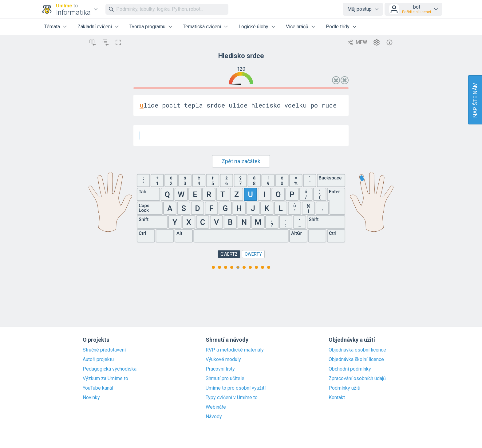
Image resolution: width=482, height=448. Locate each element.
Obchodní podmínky (350, 369)
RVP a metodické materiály (235, 350)
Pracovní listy (220, 369)
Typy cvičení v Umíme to (232, 398)
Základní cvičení (95, 27)
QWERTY (253, 254)
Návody (214, 417)
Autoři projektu (98, 360)
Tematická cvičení (202, 27)
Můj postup (360, 9)
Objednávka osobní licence (357, 350)
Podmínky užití (344, 388)
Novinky (91, 398)
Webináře (216, 407)
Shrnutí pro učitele (225, 379)
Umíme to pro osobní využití (236, 388)
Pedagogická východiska (110, 369)
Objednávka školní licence (356, 360)
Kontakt (337, 398)
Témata (52, 27)
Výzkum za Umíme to (105, 379)
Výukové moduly (223, 360)
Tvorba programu (147, 27)
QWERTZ (229, 254)
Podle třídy (338, 27)
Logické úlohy (253, 27)
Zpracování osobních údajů (357, 379)
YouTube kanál (98, 388)
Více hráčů (297, 27)
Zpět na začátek (241, 161)
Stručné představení (104, 350)
